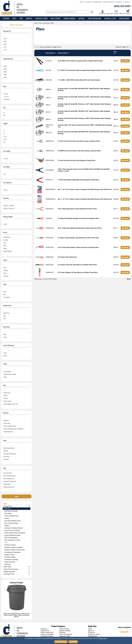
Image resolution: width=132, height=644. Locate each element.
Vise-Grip (6, 276)
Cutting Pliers (7, 484)
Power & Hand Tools (47, 632)
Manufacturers (124, 18)
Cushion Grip (7, 393)
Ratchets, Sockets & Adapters (14, 547)
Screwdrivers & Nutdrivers (12, 552)
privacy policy (103, 638)
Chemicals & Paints (41, 18)
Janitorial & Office (110, 18)
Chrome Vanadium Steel (10, 426)
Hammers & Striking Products (14, 528)
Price (115, 53)
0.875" (5, 39)
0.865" (5, 66)
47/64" (5, 224)
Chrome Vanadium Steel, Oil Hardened (13, 429)
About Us (127, 2)
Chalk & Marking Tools (11, 516)
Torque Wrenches (10, 562)
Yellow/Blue (7, 297)
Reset (17, 496)
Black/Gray (6, 313)
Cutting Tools (16, 506)
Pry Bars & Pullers (10, 545)
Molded (5, 395)
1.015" (5, 47)
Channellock (7, 237)
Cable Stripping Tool (9, 478)
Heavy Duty (6, 456)
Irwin (5, 243)
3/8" (5, 174)
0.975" (5, 44)
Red (4, 294)
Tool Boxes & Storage (11, 560)
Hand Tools (46, 23)
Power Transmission (94, 18)
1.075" (5, 50)
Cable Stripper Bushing (9, 476)
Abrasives (29, 18)
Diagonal (6, 451)
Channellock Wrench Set (10, 481)
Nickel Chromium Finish (10, 374)
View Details (125, 61)
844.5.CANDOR (124, 627)
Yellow (5, 337)
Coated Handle (7, 371)
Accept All (73, 642)
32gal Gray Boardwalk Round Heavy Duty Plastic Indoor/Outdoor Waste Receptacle (16, 614)
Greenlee (6, 240)
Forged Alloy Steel (8, 432)
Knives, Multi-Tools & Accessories (15, 533)
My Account (103, 14)
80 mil (5, 356)
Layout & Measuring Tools (12, 535)
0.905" (5, 69)
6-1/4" (5, 137)
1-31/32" (6, 159)
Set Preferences (61, 642)
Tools (21, 18)
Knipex (5, 248)
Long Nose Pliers (8, 473)
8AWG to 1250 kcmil (9, 208)
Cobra (5, 268)
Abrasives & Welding (47, 634)
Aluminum (6, 420)
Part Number (51, 53)
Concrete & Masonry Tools (13, 521)
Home (82, 2)
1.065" (5, 77)
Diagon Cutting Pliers (9, 487)
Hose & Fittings (56, 18)
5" (4, 131)
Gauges (7, 526)
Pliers (6, 542)
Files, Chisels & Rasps (11, 523)
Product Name (63, 53)
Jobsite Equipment (16, 572)
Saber (5, 273)
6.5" (5, 142)
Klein (5, 246)
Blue (5, 316)
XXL (4, 115)
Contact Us (119, 2)
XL (4, 112)
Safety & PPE (45, 631)
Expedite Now (97, 2)
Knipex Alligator (8, 251)
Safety (14, 18)
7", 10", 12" (6, 97)
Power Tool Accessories (16, 569)
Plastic (5, 377)
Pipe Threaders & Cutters (12, 540)
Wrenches (8, 564)
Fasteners (6, 18)
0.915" (5, 41)
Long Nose (6, 459)
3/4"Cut (6, 190)
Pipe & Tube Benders (11, 538)
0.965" (5, 72)
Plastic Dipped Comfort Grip (11, 404)
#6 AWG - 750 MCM (9, 206)
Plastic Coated (7, 401)
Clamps (7, 518)
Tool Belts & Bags (10, 557)
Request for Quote (109, 2)
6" (4, 134)
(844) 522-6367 (122, 6)
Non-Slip (6, 398)
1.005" (5, 75)
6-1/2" (5, 139)
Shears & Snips (9, 555)
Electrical (82, 18)
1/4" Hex (6, 94)
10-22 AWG (6, 99)
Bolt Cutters (8, 513)
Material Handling (69, 18)
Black (5, 292)
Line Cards (88, 2)
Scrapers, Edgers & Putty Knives (15, 550)
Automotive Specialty (11, 511)
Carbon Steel (7, 423)
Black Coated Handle (9, 448)
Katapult (6, 270)
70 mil (5, 353)
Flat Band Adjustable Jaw (10, 454)
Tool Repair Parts (16, 574)
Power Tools (16, 567)
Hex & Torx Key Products (12, 530)
